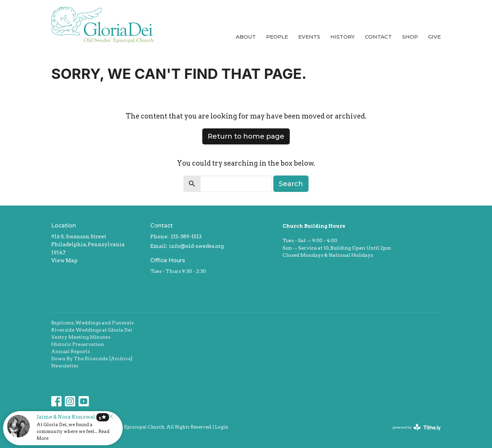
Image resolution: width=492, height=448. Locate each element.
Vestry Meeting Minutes (81, 337)
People (277, 37)
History (343, 37)
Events (309, 37)
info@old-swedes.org (196, 246)
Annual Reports (71, 351)
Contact (378, 37)
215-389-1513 (186, 237)
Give (434, 37)
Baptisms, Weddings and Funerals (92, 323)
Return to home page (246, 136)
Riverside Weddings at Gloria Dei (92, 330)
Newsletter (65, 366)
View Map (64, 261)
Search (291, 184)
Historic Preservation (78, 344)
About (246, 37)
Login (222, 427)
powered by (417, 427)
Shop (410, 37)
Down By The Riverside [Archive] (92, 359)
